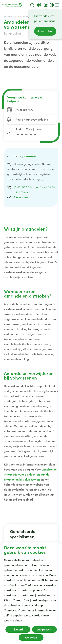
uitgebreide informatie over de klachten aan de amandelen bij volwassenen (30, 475)
